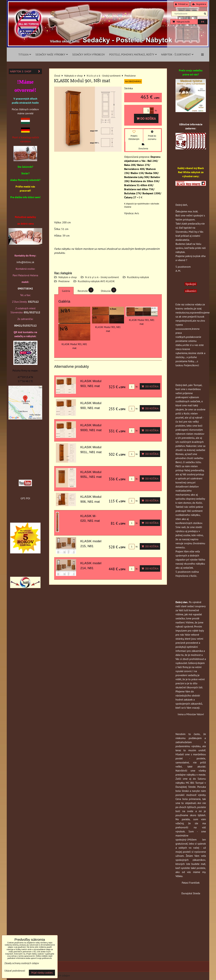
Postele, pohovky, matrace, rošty (133, 54)
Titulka (25, 54)
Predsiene (64, 281)
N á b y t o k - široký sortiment (102, 277)
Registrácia (199, 4)
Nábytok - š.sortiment (177, 54)
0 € (203, 22)
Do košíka (146, 118)
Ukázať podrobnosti (15, 971)
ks (133, 387)
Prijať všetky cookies (42, 973)
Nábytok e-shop (68, 277)
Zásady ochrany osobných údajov (22, 963)
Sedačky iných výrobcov (89, 54)
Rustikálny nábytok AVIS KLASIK (96, 281)
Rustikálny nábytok (138, 277)
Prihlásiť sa (181, 4)
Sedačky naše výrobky (52, 54)
